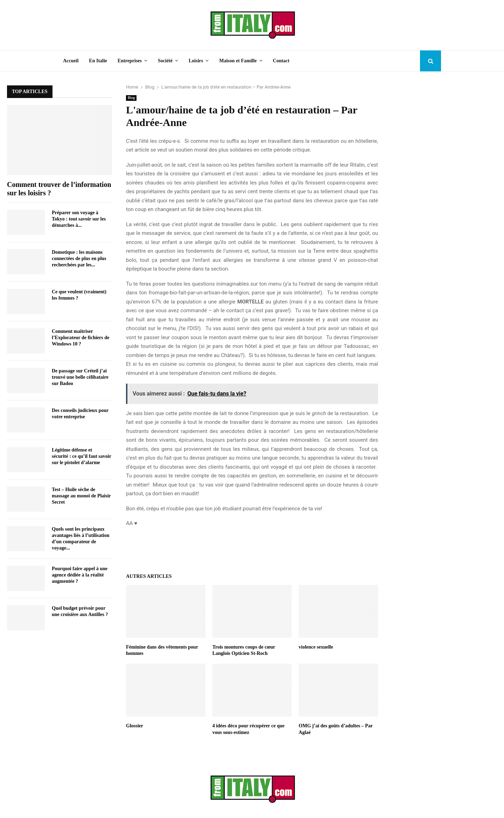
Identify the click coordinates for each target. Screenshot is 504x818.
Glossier (135, 726)
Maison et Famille (238, 61)
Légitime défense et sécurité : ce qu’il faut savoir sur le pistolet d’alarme (82, 456)
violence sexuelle (316, 647)
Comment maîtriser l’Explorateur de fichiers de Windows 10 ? (80, 338)
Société (165, 61)
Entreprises (130, 61)
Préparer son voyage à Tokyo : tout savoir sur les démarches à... (79, 219)
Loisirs (196, 61)
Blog (131, 98)
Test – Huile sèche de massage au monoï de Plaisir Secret (81, 496)
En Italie (98, 61)
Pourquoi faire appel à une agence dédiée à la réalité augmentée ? (80, 575)
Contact (281, 61)
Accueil (71, 61)
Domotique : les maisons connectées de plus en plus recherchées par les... (79, 258)
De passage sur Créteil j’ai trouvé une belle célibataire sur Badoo (80, 377)
